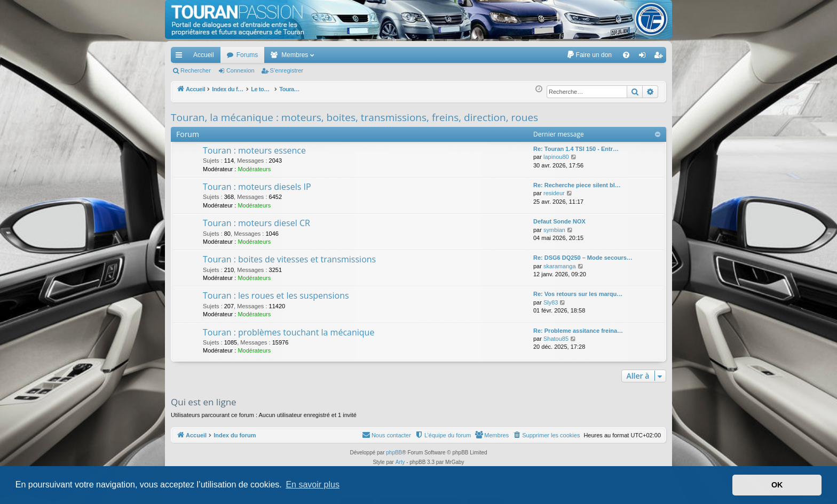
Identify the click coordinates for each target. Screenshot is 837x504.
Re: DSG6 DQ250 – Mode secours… (583, 258)
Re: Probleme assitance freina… (578, 331)
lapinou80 (556, 157)
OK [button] (777, 485)
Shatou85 (556, 339)
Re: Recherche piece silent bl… (577, 185)
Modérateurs (254, 169)
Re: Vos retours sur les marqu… (578, 294)
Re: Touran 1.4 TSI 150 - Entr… (576, 149)
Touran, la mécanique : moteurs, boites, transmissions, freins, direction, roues (354, 117)
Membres (295, 55)
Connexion (240, 70)
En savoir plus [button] (313, 485)
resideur (554, 193)
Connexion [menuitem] (645, 57)
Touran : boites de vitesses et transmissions (289, 259)
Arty (400, 462)
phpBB (394, 453)
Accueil (204, 55)
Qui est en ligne (204, 402)
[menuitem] (589, 55)
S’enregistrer (287, 70)
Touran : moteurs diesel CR (256, 223)
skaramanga (560, 266)
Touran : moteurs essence (254, 150)
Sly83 (551, 302)
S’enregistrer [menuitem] (661, 57)
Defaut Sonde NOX (559, 221)
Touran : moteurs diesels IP (257, 187)
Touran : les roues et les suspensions (276, 295)
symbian (554, 230)
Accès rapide (181, 57)
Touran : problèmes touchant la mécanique (289, 332)
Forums (247, 55)
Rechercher (196, 70)
